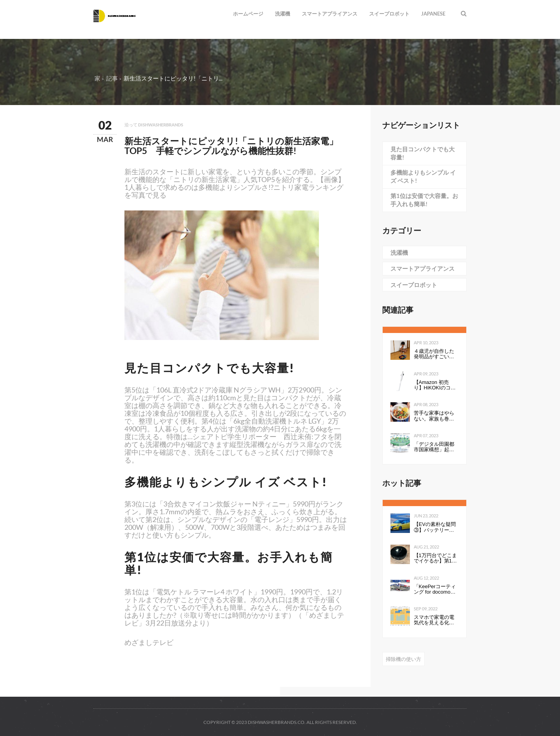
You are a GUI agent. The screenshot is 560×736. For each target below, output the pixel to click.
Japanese (433, 14)
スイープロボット (389, 14)
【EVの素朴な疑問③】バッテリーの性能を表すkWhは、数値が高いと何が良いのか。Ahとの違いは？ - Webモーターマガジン (435, 527)
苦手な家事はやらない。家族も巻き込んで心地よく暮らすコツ (434, 416)
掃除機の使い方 (403, 659)
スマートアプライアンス (330, 14)
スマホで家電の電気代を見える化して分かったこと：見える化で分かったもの (434, 620)
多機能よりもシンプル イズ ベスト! (423, 176)
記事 (112, 78)
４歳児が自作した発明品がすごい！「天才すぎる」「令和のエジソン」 (434, 354)
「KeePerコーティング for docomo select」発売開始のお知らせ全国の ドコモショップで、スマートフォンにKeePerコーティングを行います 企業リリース (436, 590)
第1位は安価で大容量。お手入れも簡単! (424, 200)
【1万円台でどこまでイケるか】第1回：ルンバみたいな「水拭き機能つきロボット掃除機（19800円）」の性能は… (436, 558)
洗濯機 (283, 14)
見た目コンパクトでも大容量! (423, 153)
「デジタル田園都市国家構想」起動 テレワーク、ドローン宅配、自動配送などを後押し (436, 447)
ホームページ (248, 14)
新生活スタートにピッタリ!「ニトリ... (173, 78)
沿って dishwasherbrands (154, 125)
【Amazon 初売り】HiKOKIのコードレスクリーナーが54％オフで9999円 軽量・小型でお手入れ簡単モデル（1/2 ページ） (435, 385)
